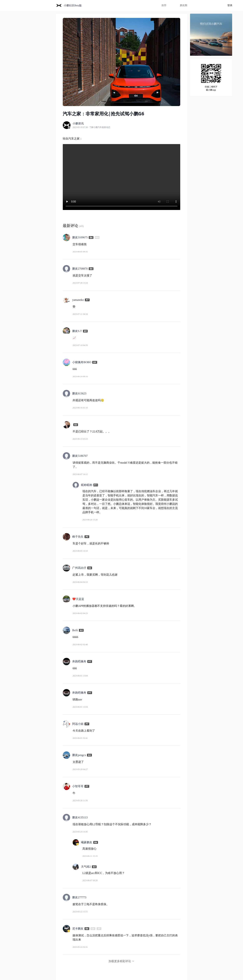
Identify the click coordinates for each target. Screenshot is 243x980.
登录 (230, 5)
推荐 (164, 5)
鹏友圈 (184, 5)
